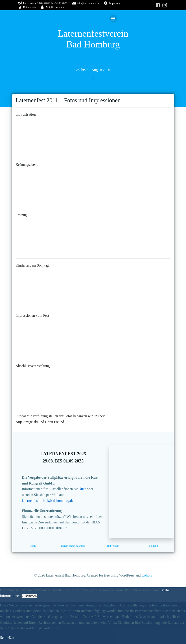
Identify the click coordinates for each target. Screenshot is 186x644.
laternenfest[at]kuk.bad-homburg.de (48, 501)
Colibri (147, 575)
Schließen (7, 638)
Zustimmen (29, 596)
